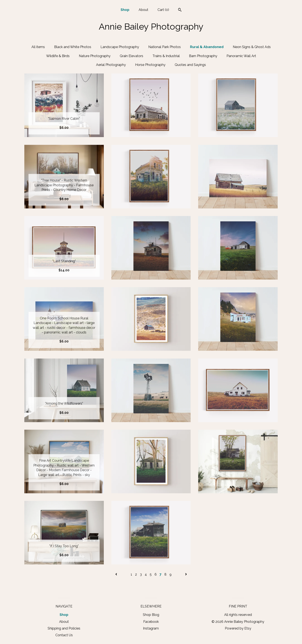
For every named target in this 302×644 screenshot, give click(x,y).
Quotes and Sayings (190, 65)
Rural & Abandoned (207, 47)
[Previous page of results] (117, 574)
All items (38, 47)
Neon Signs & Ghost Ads (252, 47)
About (143, 10)
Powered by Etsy (238, 628)
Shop (125, 10)
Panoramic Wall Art (241, 56)
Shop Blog (151, 615)
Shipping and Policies (64, 628)
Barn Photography (203, 56)
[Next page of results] (186, 574)
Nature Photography (95, 56)
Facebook (151, 622)
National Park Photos (165, 47)
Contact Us (64, 635)
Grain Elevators (131, 56)
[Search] (180, 10)
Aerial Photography (111, 65)
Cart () (163, 10)
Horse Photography (150, 65)
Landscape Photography (120, 47)
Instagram (151, 628)
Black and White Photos (73, 47)
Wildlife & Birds (58, 56)
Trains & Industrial (166, 56)
